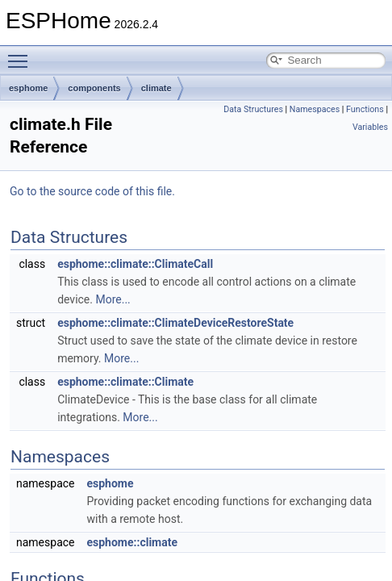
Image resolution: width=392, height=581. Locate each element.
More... (113, 299)
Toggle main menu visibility (22, 54)
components (94, 88)
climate (156, 88)
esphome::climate (132, 542)
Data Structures (253, 109)
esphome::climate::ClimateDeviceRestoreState (175, 323)
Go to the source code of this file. (92, 191)
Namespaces (315, 109)
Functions (365, 109)
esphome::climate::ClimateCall (135, 264)
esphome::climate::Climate (125, 382)
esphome (28, 88)
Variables (370, 127)
